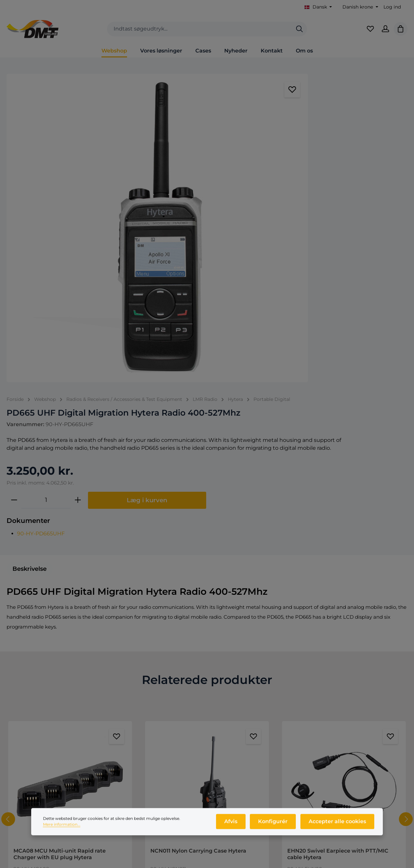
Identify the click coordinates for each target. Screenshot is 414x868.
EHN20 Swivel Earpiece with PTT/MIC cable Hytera (338, 566)
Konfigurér (275, 830)
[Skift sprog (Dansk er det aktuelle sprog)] (318, 7)
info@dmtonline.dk (52, 734)
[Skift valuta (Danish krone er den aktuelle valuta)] (360, 7)
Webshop (231, 705)
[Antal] (184, 208)
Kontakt (125, 705)
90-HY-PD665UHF (179, 241)
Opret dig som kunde (349, 716)
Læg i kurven (285, 208)
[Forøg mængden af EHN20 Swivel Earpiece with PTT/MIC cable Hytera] (366, 616)
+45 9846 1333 (49, 724)
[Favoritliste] (367, 33)
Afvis (235, 830)
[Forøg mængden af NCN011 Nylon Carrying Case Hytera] (229, 616)
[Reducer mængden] (152, 208)
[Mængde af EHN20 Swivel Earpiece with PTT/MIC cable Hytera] (335, 616)
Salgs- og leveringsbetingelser (152, 716)
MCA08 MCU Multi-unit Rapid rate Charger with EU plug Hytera (60, 566)
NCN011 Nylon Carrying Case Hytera (198, 562)
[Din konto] (383, 33)
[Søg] (299, 33)
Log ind (392, 7)
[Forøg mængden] (216, 208)
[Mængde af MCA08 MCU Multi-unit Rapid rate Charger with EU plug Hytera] (61, 616)
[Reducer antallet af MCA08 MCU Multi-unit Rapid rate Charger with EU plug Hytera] (31, 616)
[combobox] (200, 33)
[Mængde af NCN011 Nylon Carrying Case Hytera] (198, 616)
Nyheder (229, 739)
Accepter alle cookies (338, 830)
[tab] (30, 281)
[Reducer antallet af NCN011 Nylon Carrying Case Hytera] (168, 616)
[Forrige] (8, 531)
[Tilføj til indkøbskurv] (110, 616)
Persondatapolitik (137, 727)
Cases (226, 750)
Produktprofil (235, 727)
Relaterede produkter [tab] (207, 392)
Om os (227, 716)
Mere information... (62, 833)
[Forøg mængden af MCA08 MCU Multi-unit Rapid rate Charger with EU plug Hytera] (92, 616)
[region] (69, 152)
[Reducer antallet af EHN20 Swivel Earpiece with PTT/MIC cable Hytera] (305, 616)
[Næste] (406, 531)
